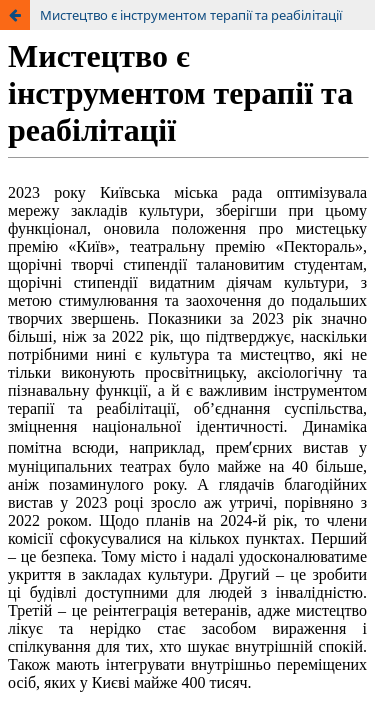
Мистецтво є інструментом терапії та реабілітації (191, 15)
